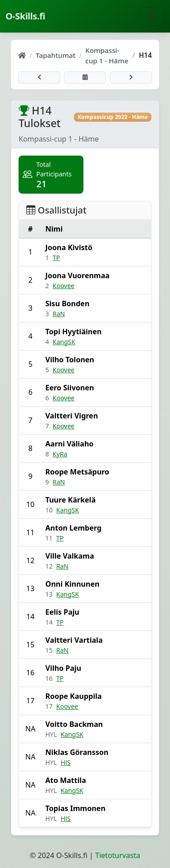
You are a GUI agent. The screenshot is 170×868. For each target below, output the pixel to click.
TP (56, 258)
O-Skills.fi (25, 16)
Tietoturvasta (118, 855)
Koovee (63, 286)
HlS (66, 762)
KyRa (60, 454)
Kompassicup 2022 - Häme (113, 117)
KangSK (64, 342)
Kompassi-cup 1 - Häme (107, 55)
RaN (59, 314)
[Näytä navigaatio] (152, 16)
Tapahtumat (56, 55)
